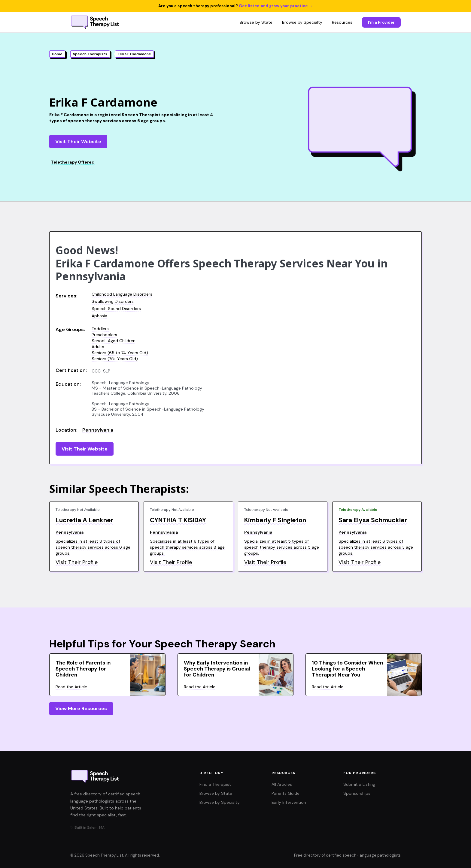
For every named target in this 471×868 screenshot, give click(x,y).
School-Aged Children (114, 341)
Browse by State (256, 22)
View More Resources (81, 708)
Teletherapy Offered (73, 162)
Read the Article (71, 687)
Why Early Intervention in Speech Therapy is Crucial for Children (217, 669)
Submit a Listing (359, 784)
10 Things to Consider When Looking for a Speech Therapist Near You (347, 669)
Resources (342, 22)
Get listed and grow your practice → (276, 6)
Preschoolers (104, 335)
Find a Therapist (215, 784)
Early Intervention (289, 802)
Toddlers (100, 329)
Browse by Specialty (302, 22)
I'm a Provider (381, 22)
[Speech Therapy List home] (95, 22)
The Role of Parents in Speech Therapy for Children (83, 669)
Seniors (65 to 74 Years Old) (120, 353)
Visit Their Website (78, 142)
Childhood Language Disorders (122, 294)
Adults (98, 347)
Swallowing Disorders (113, 301)
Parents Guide (286, 793)
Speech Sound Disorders (116, 309)
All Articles (282, 784)
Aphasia (99, 316)
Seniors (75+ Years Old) (115, 359)
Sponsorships (357, 793)
